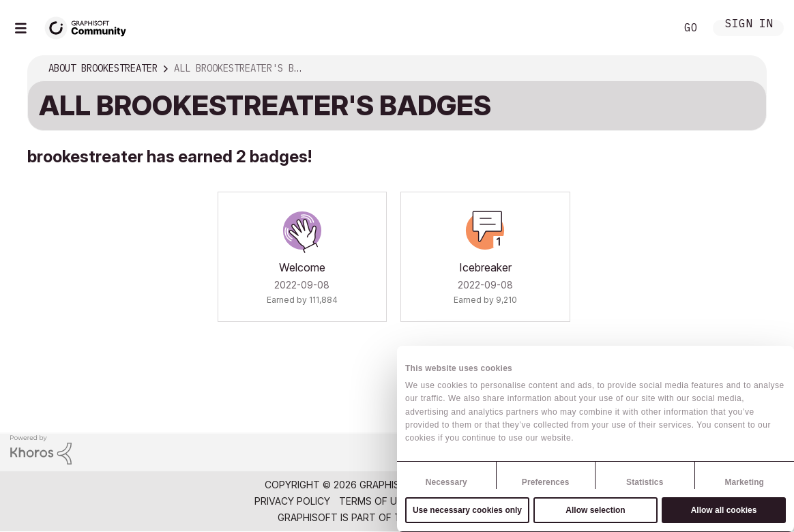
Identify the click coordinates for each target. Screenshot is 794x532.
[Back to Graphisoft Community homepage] (90, 26)
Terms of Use (374, 501)
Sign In (749, 25)
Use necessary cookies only (467, 510)
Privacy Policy (292, 501)
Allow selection (595, 510)
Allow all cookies (724, 510)
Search (650, 28)
